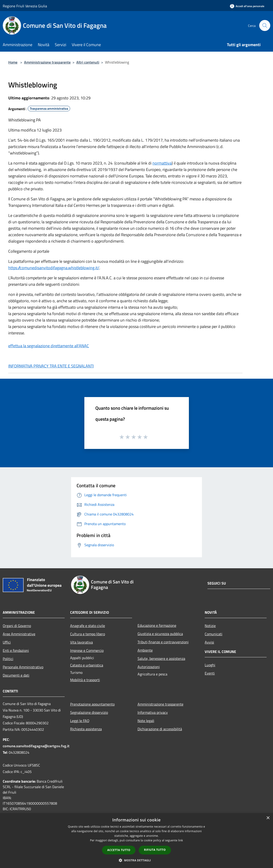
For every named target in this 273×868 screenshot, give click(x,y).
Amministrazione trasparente (47, 62)
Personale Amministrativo (23, 667)
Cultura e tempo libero (88, 634)
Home (13, 62)
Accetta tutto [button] (119, 850)
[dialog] (136, 841)
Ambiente (145, 650)
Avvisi (209, 642)
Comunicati (214, 634)
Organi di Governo (17, 626)
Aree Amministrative (19, 634)
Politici (8, 659)
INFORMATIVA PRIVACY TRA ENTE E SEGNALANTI (51, 366)
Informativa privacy (153, 712)
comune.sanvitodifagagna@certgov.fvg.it (36, 746)
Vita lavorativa (81, 642)
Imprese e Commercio (87, 650)
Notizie (210, 626)
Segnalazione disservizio (89, 712)
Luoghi (210, 665)
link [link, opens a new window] (181, 840)
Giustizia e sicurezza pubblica (160, 634)
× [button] (268, 818)
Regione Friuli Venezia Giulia (25, 6)
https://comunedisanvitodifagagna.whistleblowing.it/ (54, 268)
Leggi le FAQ (80, 721)
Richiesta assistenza (86, 729)
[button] (137, 860)
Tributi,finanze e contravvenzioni (163, 642)
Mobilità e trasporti (85, 680)
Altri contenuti (88, 62)
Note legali (146, 721)
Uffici (7, 642)
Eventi (210, 673)
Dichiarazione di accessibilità (160, 729)
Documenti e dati (16, 675)
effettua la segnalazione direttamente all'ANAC (49, 346)
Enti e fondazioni (16, 650)
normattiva (162, 163)
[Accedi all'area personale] (247, 6)
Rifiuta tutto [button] (155, 850)
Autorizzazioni (149, 667)
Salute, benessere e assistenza (161, 658)
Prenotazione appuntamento (92, 704)
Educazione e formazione (157, 625)
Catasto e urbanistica (87, 665)
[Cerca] (265, 25)
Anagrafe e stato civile (88, 626)
